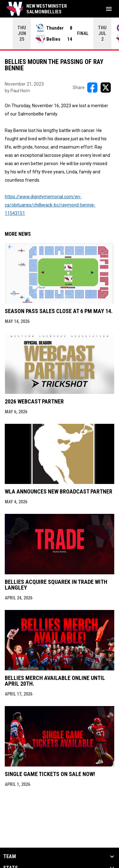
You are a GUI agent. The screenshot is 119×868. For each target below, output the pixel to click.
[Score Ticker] (60, 33)
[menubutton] (109, 9)
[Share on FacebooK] (92, 87)
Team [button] (10, 857)
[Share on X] (106, 87)
